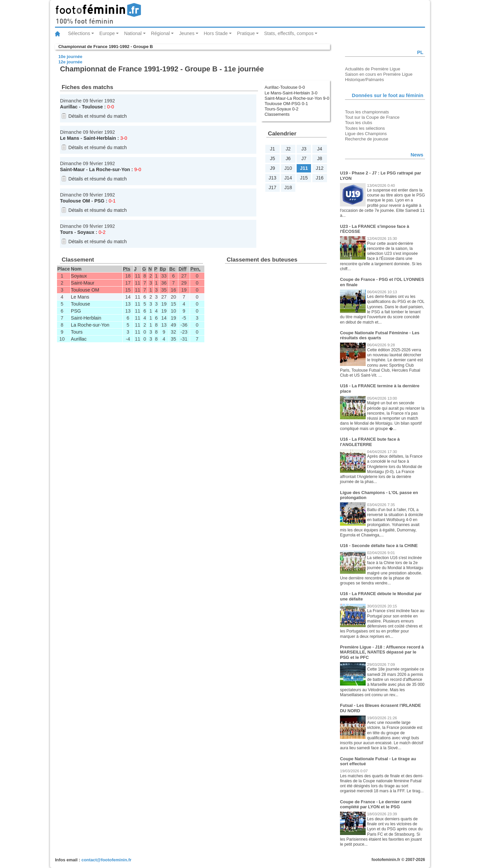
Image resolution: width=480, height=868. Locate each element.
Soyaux (86, 232)
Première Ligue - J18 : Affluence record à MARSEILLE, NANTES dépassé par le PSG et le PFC (382, 652)
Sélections (79, 33)
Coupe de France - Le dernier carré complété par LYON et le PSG (376, 804)
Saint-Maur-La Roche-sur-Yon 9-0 (297, 98)
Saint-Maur (72, 169)
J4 (319, 149)
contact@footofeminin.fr (106, 860)
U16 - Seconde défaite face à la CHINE (379, 546)
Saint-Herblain (100, 138)
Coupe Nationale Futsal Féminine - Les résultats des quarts (380, 335)
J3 (304, 149)
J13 (272, 178)
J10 (288, 168)
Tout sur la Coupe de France (372, 117)
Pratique (246, 33)
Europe (107, 33)
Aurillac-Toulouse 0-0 (285, 87)
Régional (160, 33)
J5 (272, 158)
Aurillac (69, 107)
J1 (272, 149)
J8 (319, 158)
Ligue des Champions (366, 134)
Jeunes (187, 33)
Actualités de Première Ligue (373, 69)
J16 (319, 178)
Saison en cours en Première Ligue (379, 74)
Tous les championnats (367, 112)
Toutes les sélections (365, 128)
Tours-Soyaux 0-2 (282, 109)
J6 (288, 158)
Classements (277, 114)
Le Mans (70, 138)
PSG (99, 201)
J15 (304, 178)
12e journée (70, 62)
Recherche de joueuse (367, 139)
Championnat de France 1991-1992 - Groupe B (106, 47)
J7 (304, 158)
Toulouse (92, 107)
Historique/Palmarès (364, 80)
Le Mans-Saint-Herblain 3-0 (291, 93)
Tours (66, 232)
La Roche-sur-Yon (109, 169)
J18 (288, 187)
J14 (288, 178)
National (133, 33)
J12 (319, 168)
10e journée (70, 57)
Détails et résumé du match (97, 116)
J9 (272, 168)
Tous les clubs (358, 123)
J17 (272, 187)
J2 (288, 149)
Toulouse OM (75, 201)
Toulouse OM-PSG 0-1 (286, 104)
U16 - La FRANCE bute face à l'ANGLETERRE (370, 442)
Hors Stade (216, 33)
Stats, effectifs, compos (289, 33)
